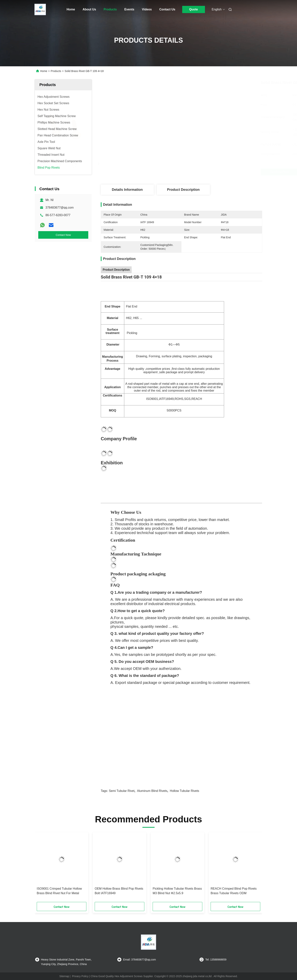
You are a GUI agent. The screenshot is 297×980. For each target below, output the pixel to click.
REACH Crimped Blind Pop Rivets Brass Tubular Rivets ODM (234, 891)
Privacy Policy (80, 976)
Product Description (183, 190)
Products (110, 9)
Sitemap (64, 976)
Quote (193, 9)
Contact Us (167, 9)
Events (129, 9)
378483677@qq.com (60, 208)
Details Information (127, 190)
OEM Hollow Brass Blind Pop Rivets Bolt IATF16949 (119, 891)
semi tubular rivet (122, 791)
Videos (147, 9)
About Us (89, 9)
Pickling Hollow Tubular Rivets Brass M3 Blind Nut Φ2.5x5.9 (177, 891)
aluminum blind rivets (152, 791)
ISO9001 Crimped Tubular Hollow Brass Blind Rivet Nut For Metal (59, 891)
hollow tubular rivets (185, 791)
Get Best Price (205, 172)
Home (71, 9)
